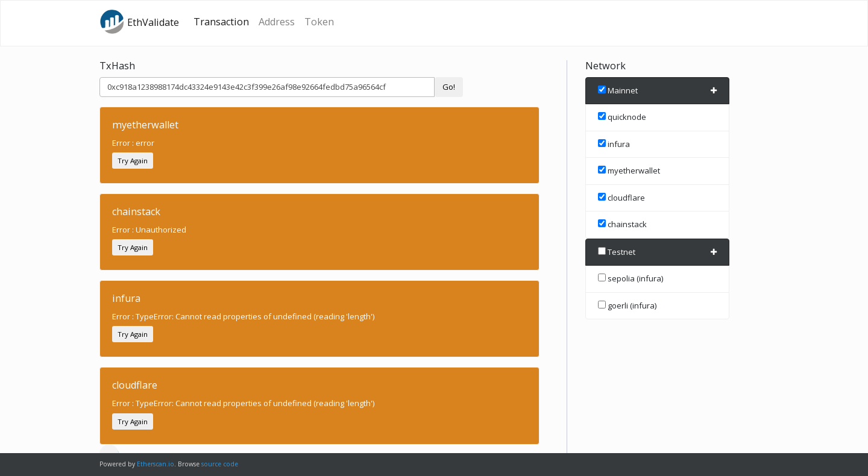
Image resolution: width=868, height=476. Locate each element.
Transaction (221, 22)
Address (277, 22)
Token (319, 22)
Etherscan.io (156, 464)
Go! (449, 87)
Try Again (133, 161)
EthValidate (139, 22)
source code (220, 464)
